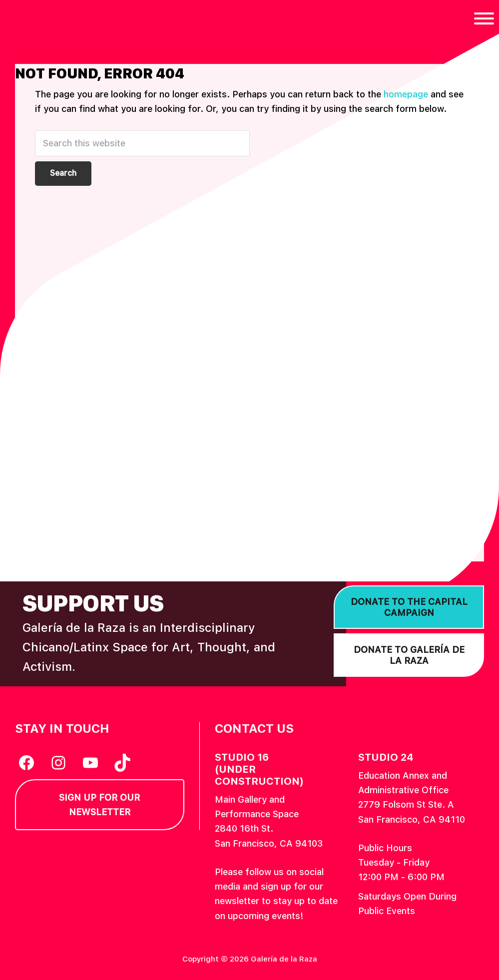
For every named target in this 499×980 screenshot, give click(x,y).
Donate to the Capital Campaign (409, 607)
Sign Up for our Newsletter (99, 805)
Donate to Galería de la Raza (409, 655)
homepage (406, 94)
